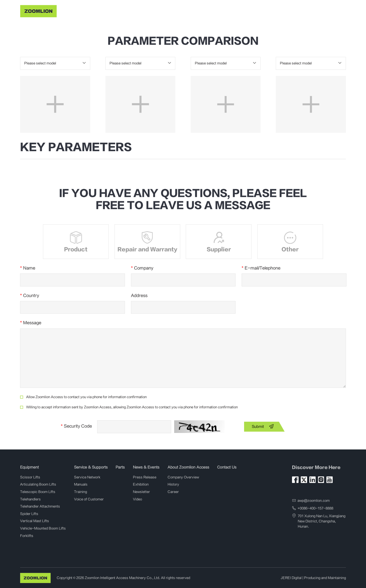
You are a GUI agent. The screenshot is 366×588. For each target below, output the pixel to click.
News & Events (201, 10)
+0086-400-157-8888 (315, 508)
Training (80, 492)
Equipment (116, 10)
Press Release (145, 477)
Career (173, 492)
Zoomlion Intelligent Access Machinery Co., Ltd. (122, 578)
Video (137, 499)
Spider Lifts (29, 514)
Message (31, 323)
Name (28, 268)
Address (139, 296)
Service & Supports (149, 10)
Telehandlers (30, 499)
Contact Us (277, 10)
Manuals (81, 484)
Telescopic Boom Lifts (38, 492)
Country (30, 296)
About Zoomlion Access (241, 10)
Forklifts (27, 536)
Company (142, 268)
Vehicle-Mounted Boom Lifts (43, 528)
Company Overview (183, 477)
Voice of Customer (89, 499)
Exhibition (141, 484)
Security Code (76, 426)
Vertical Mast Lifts (35, 521)
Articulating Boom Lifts (38, 484)
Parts (176, 10)
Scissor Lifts (30, 477)
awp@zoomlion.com (314, 501)
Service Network (87, 477)
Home (95, 10)
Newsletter (141, 492)
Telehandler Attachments (40, 506)
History (173, 484)
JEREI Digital (291, 578)
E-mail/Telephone (261, 268)
